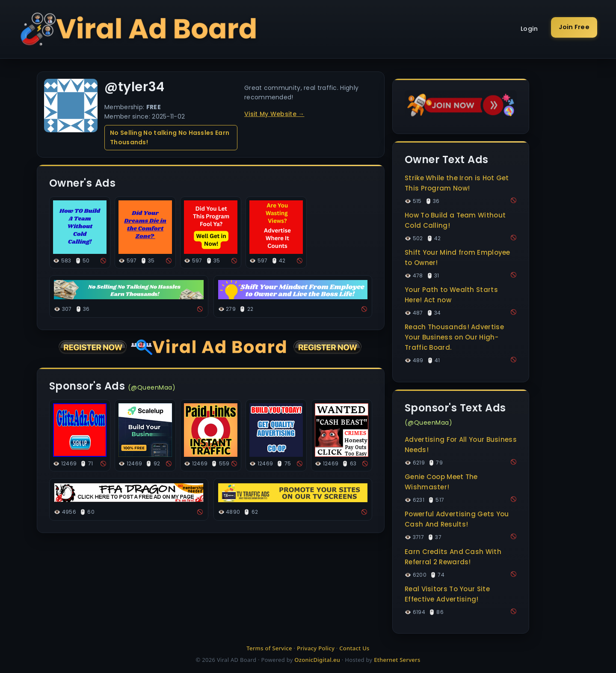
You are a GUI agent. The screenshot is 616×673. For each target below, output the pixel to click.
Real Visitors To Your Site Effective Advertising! (447, 594)
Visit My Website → (274, 114)
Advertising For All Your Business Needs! (461, 445)
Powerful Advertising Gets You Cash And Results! (457, 519)
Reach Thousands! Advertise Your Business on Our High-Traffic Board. (454, 337)
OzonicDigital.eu (317, 660)
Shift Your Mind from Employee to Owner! (458, 258)
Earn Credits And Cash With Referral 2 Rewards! (453, 557)
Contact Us (354, 648)
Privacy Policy (316, 648)
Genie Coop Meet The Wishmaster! (441, 482)
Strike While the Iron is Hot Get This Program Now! (457, 183)
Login (529, 29)
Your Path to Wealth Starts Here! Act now (451, 295)
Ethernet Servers (397, 660)
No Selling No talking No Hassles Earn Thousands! (170, 137)
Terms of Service (269, 648)
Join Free (574, 27)
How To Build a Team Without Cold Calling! (455, 220)
